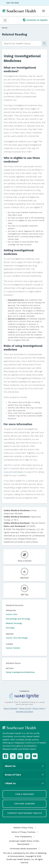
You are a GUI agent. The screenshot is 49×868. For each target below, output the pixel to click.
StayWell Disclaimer (24, 712)
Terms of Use (25, 708)
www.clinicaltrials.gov (14, 472)
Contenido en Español (37, 20)
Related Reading (15, 34)
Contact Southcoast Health (25, 813)
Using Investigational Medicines (20, 672)
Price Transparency (23, 836)
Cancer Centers (13, 648)
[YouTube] (35, 756)
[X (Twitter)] (13, 756)
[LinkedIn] (20, 756)
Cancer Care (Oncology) (17, 638)
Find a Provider (24, 794)
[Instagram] (27, 756)
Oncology (10, 628)
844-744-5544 (13, 3)
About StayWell (11, 708)
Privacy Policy (38, 708)
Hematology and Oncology (18, 619)
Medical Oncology (14, 623)
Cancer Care (11, 614)
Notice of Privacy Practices (23, 832)
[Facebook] (5, 756)
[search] (22, 44)
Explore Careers (25, 804)
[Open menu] (44, 11)
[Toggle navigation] (5, 20)
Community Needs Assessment (23, 849)
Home (5, 28)
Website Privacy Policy (23, 828)
